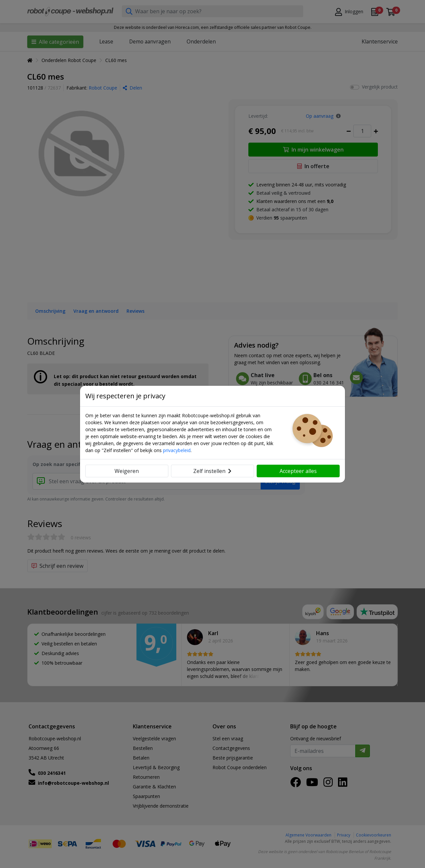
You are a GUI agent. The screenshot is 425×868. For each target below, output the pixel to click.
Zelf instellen (212, 471)
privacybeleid (177, 450)
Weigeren (127, 471)
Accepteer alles (298, 471)
